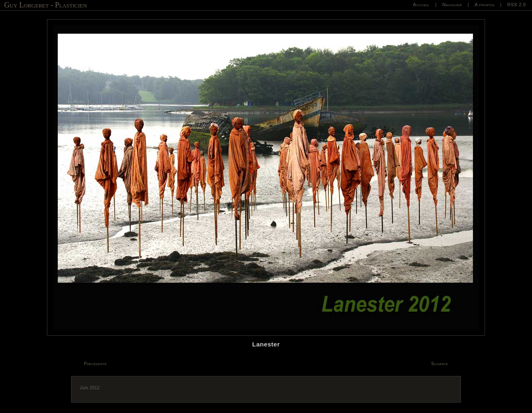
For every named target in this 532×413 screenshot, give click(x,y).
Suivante (440, 364)
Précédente (95, 364)
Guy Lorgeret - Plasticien (46, 5)
